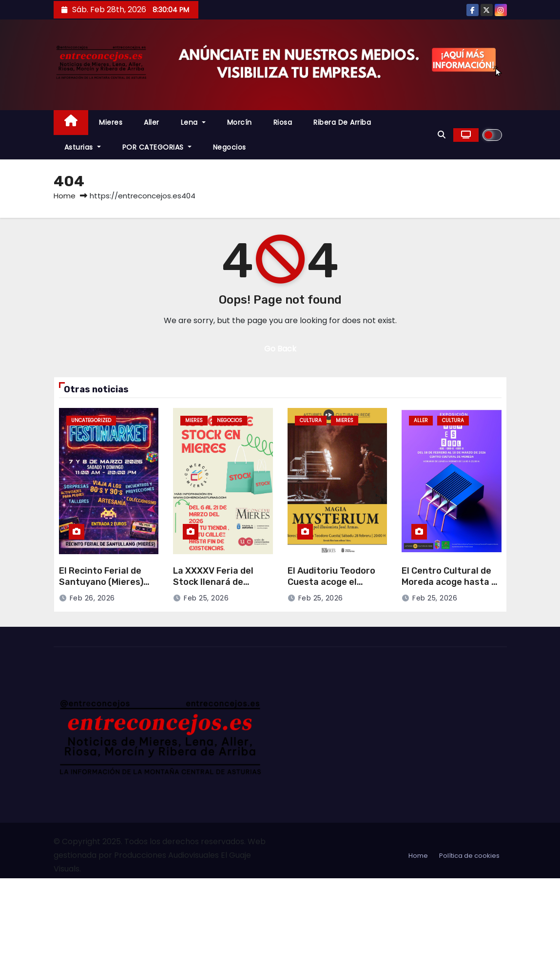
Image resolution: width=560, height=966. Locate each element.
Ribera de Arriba (342, 122)
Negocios (230, 147)
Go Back (280, 349)
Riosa (283, 122)
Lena (193, 122)
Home (65, 196)
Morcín (240, 122)
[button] (442, 135)
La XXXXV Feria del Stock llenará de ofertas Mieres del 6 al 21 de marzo (222, 587)
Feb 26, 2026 (92, 598)
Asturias (83, 147)
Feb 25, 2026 (206, 598)
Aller (152, 122)
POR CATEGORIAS (157, 147)
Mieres (111, 122)
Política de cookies (469, 856)
